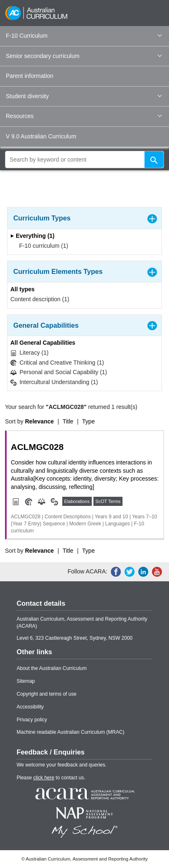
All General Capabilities (43, 343)
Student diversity (84, 96)
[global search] (84, 160)
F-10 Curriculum (84, 36)
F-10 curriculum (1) (41, 246)
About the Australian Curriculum (52, 668)
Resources (84, 116)
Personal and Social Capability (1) (59, 372)
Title (68, 421)
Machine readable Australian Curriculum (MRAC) (70, 732)
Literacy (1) (29, 353)
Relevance (39, 421)
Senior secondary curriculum (84, 56)
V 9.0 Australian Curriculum (41, 136)
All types (22, 289)
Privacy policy (32, 720)
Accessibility (30, 707)
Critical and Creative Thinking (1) (57, 363)
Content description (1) (40, 299)
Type (88, 421)
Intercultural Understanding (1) (54, 382)
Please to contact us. (51, 778)
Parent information (29, 76)
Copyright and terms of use (47, 694)
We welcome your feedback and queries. (62, 765)
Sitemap (26, 681)
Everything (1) (32, 236)
